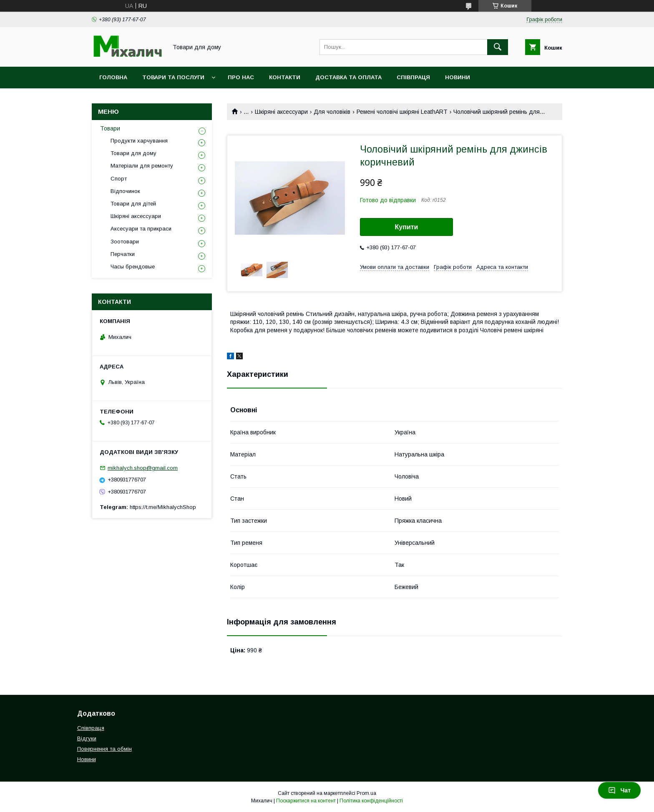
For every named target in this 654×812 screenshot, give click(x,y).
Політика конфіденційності (371, 801)
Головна (113, 77)
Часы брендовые (133, 267)
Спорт (119, 179)
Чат (619, 790)
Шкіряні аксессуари (281, 112)
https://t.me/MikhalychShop (163, 507)
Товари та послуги (173, 77)
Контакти (285, 77)
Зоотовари (125, 242)
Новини (458, 77)
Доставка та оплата (348, 77)
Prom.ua (366, 793)
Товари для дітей (133, 204)
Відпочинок (125, 191)
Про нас (241, 77)
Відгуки (87, 738)
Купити (407, 227)
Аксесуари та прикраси (141, 229)
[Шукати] (498, 47)
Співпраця (413, 77)
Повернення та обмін (104, 749)
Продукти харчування (139, 141)
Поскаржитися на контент (306, 801)
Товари (110, 128)
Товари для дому (133, 153)
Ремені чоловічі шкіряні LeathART (402, 112)
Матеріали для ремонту (142, 166)
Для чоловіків (332, 112)
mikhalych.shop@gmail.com (143, 468)
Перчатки (123, 254)
